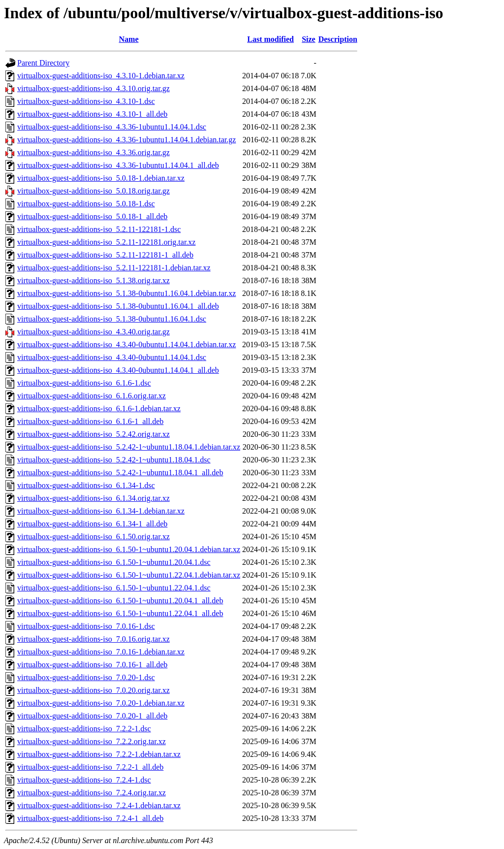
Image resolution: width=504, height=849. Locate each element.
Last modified (270, 39)
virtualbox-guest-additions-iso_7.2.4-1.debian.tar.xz (99, 805)
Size (309, 39)
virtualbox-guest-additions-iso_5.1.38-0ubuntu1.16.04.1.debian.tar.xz (126, 293)
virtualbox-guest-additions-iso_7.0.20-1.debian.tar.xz (101, 703)
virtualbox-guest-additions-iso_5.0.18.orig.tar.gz (94, 191)
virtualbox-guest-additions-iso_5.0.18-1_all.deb (92, 216)
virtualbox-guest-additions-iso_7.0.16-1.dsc (86, 626)
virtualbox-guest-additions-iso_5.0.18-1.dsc (86, 204)
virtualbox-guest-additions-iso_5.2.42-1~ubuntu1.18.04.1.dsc (114, 460)
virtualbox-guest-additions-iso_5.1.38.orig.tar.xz (94, 280)
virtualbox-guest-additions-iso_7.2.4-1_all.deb (90, 818)
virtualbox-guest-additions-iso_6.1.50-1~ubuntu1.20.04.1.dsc (114, 562)
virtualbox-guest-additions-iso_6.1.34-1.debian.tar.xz (101, 511)
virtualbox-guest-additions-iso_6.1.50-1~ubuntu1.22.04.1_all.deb (120, 613)
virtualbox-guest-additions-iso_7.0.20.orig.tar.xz (94, 690)
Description (338, 39)
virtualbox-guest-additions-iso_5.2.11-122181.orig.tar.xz (106, 242)
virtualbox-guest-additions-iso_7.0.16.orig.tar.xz (94, 639)
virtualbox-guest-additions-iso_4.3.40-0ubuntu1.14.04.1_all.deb (118, 370)
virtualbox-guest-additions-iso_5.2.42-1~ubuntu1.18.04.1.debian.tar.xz (129, 447)
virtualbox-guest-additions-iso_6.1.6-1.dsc (84, 383)
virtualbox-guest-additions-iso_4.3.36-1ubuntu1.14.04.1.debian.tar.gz (126, 140)
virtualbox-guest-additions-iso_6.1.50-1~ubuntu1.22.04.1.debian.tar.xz (129, 575)
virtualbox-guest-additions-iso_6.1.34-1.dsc (86, 485)
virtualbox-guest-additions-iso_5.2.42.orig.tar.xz (94, 434)
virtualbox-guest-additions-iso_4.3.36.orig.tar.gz (94, 152)
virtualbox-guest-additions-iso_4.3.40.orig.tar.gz (94, 332)
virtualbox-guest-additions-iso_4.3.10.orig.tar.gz (94, 88)
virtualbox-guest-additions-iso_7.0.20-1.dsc (86, 677)
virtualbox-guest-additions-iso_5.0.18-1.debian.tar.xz (101, 178)
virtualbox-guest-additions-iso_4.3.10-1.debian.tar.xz (101, 76)
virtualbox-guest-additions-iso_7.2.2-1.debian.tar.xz (99, 754)
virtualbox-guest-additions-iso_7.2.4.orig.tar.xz (92, 793)
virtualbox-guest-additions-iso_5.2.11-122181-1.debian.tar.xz (114, 268)
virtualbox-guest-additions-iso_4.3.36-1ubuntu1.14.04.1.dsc (112, 127)
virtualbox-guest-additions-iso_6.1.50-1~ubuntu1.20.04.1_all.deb (120, 601)
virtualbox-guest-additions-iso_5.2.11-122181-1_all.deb (105, 255)
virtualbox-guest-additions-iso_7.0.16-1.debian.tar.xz (101, 652)
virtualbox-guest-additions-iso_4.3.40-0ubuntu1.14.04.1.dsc (112, 357)
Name (129, 39)
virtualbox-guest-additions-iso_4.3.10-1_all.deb (92, 114)
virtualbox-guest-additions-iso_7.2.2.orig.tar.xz (92, 741)
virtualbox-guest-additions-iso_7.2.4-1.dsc (84, 780)
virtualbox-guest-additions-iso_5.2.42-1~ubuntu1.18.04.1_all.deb (120, 473)
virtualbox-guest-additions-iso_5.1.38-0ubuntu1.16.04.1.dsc (112, 319)
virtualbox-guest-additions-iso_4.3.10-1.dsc (86, 101)
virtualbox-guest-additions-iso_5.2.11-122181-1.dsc (99, 229)
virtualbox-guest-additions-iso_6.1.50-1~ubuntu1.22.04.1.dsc (114, 588)
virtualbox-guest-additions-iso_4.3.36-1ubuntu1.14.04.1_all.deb (118, 165)
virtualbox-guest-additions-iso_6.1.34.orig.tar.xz (94, 498)
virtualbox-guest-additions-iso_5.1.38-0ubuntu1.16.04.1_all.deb (118, 306)
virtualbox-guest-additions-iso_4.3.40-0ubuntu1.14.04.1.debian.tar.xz (126, 344)
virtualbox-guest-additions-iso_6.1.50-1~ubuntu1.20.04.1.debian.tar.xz (129, 549)
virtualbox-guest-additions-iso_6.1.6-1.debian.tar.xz (99, 408)
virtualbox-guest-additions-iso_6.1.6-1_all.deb (90, 421)
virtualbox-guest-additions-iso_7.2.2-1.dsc (84, 729)
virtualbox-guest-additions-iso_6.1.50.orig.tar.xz (94, 537)
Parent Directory (43, 63)
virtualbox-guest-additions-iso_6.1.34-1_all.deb (92, 524)
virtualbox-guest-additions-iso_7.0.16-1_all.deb (92, 665)
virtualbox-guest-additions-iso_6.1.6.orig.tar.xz (92, 396)
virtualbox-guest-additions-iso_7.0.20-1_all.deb (92, 716)
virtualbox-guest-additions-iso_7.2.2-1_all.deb (90, 767)
